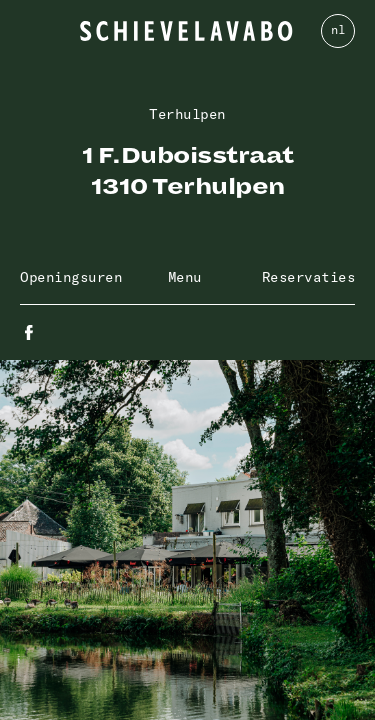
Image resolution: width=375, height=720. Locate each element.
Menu (185, 277)
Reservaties (309, 277)
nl (337, 29)
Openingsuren (71, 277)
